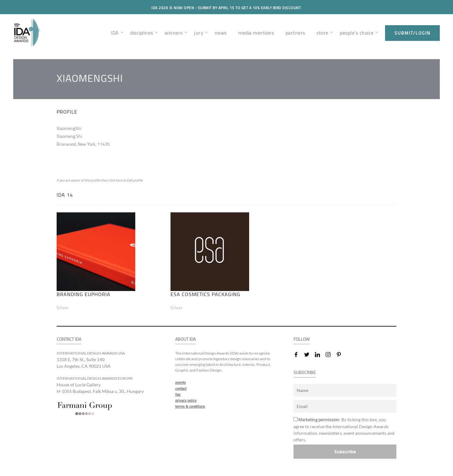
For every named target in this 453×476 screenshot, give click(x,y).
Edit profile (135, 180)
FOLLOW (302, 339)
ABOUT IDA (185, 339)
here (119, 180)
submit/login (412, 33)
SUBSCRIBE (305, 373)
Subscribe (345, 452)
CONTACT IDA (69, 339)
